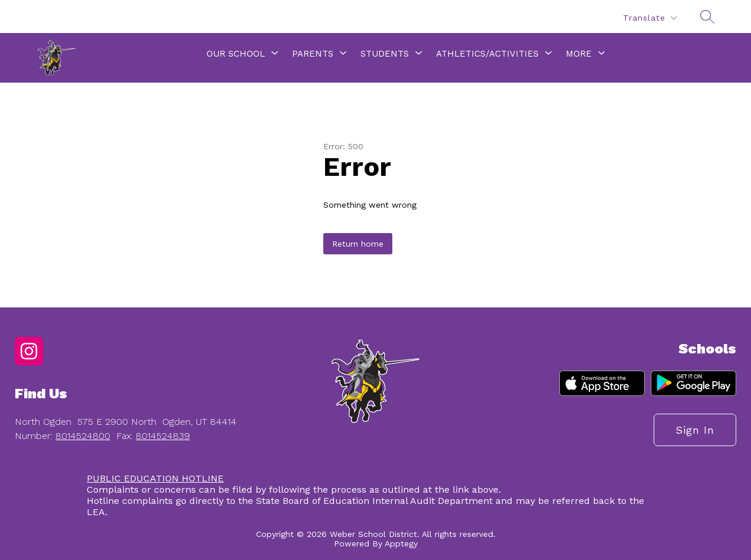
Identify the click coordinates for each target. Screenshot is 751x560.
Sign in (695, 430)
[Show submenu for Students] (385, 54)
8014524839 (163, 436)
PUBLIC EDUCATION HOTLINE (155, 478)
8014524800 (83, 436)
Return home (358, 244)
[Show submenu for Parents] (313, 54)
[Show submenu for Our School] (236, 54)
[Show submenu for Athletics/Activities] (487, 54)
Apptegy (401, 543)
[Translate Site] (650, 18)
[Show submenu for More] (579, 54)
